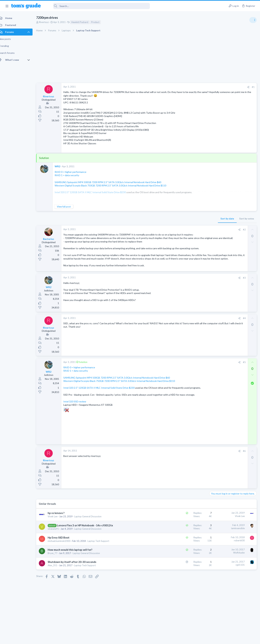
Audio (214, 213)
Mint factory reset (226, 257)
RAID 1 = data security (71, 175)
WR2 (61, 166)
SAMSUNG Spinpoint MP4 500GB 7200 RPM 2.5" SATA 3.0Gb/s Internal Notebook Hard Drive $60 (112, 182)
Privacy (139, 639)
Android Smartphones (222, 267)
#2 (188, 230)
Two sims (216, 220)
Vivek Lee (56, 537)
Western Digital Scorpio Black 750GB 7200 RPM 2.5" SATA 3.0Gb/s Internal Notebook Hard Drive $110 (114, 185)
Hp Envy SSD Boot (62, 558)
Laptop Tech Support (102, 561)
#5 (188, 376)
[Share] (192, 87)
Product (99, 22)
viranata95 (57, 549)
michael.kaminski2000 (63, 561)
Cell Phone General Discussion (226, 230)
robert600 (183, 561)
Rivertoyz (48, 22)
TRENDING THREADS (216, 189)
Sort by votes (191, 219)
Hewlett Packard (84, 22)
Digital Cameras (219, 284)
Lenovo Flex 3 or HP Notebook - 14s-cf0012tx (89, 546)
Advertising (92, 639)
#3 (188, 292)
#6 (188, 472)
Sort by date (171, 219)
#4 (188, 332)
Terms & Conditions (163, 639)
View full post (68, 207)
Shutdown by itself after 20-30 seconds (76, 582)
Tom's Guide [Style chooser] (232, 615)
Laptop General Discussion (92, 537)
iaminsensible (182, 549)
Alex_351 (56, 586)
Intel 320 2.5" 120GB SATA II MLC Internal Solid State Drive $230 (103, 401)
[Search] (98, 6)
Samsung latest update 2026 (232, 291)
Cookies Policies (117, 639)
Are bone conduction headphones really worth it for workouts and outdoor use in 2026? (232, 200)
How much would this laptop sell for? (74, 570)
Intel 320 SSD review (79, 422)
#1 (197, 87)
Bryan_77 (56, 574)
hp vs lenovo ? (60, 533)
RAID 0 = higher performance (74, 172)
